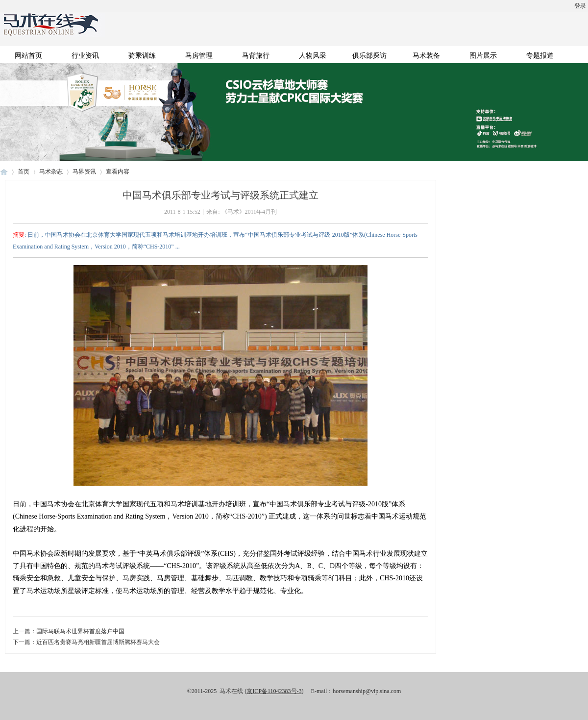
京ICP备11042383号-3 (274, 691)
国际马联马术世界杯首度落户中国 (80, 631)
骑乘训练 (142, 55)
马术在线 (4, 172)
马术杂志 (51, 172)
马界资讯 (84, 172)
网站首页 (28, 55)
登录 (580, 6)
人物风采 (313, 55)
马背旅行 (256, 55)
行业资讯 (85, 55)
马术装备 (426, 55)
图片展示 (483, 55)
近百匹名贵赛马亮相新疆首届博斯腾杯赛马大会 (98, 642)
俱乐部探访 (369, 55)
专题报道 (540, 55)
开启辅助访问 (2, 7)
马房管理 (199, 55)
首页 (24, 172)
